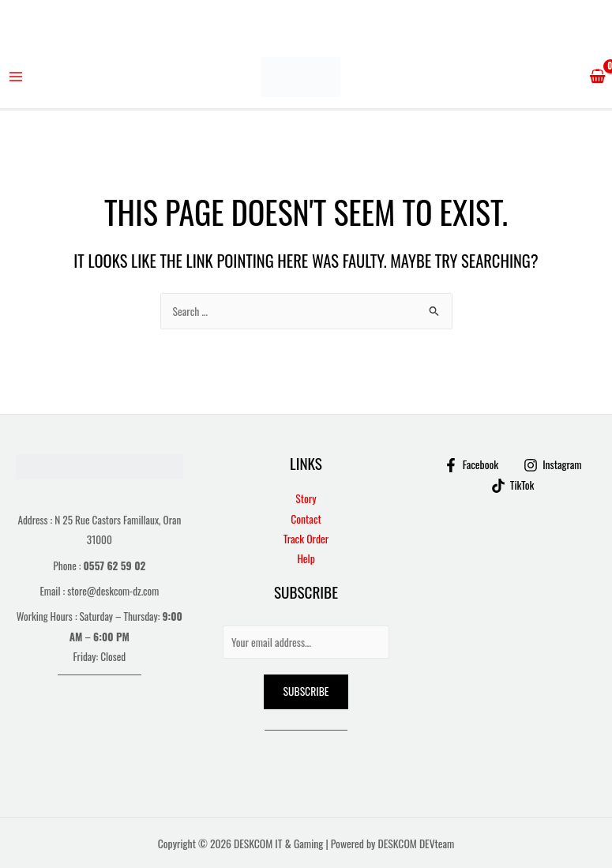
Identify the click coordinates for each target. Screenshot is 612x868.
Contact (306, 519)
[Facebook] (471, 465)
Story (306, 498)
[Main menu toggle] (16, 77)
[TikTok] (513, 486)
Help (306, 558)
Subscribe (306, 691)
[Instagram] (553, 465)
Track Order (306, 539)
